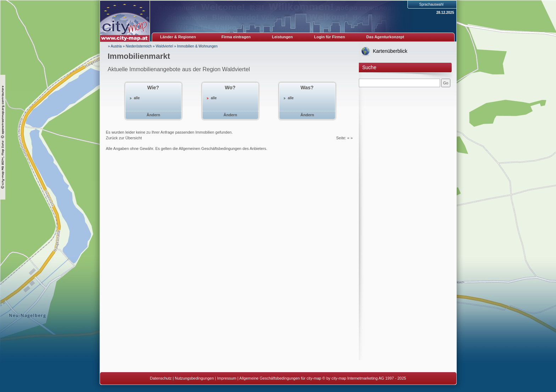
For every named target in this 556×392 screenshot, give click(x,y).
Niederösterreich (139, 46)
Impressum (227, 378)
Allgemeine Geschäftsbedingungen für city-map (280, 378)
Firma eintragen (236, 37)
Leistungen (282, 37)
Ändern (153, 115)
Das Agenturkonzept (385, 37)
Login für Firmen (330, 37)
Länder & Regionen (178, 37)
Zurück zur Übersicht (124, 138)
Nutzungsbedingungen (194, 378)
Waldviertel (164, 46)
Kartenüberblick (390, 51)
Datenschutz (161, 378)
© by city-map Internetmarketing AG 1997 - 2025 (364, 378)
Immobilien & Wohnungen (197, 46)
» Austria (115, 46)
